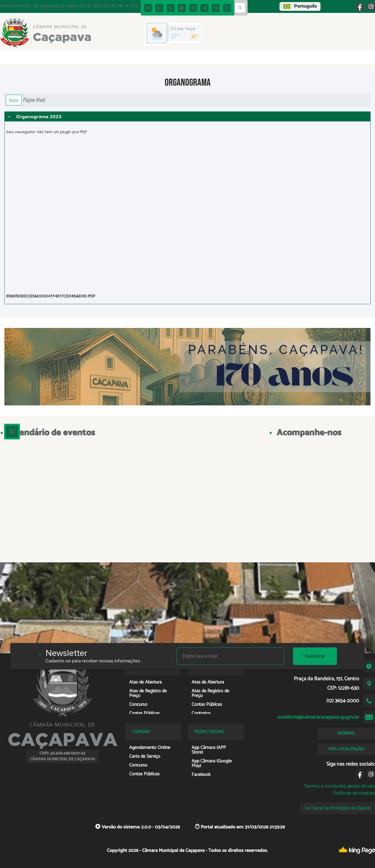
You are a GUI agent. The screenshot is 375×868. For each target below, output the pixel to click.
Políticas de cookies (354, 793)
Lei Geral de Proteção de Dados (338, 808)
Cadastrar (315, 656)
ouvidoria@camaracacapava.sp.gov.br (318, 717)
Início (14, 100)
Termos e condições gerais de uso (339, 786)
